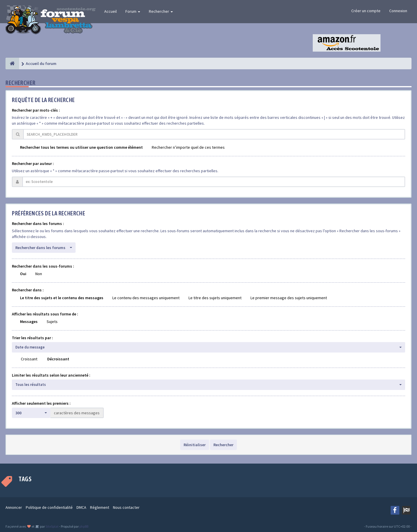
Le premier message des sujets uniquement (289, 298)
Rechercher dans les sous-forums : (43, 266)
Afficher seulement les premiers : (41, 403)
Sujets (52, 322)
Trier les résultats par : (32, 338)
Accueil (110, 11)
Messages (29, 322)
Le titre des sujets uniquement (215, 298)
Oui (23, 274)
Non (39, 274)
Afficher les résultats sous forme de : (45, 314)
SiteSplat (52, 526)
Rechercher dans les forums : (38, 224)
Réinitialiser (195, 445)
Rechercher (161, 11)
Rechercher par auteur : (33, 164)
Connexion (398, 11)
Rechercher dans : (28, 290)
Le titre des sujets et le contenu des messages (62, 298)
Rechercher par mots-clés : (36, 110)
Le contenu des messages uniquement (146, 298)
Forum (133, 11)
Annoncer (14, 507)
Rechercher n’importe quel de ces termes (188, 147)
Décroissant (58, 359)
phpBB (84, 526)
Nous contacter (126, 507)
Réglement (100, 507)
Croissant (29, 359)
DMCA (81, 507)
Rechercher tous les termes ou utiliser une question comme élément (81, 147)
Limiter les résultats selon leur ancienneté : (51, 375)
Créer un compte (366, 11)
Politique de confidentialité (49, 507)
